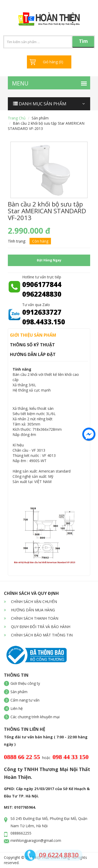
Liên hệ (17, 708)
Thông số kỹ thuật (32, 345)
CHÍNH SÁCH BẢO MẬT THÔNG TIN (38, 635)
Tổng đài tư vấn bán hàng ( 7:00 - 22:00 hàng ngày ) (46, 741)
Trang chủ (17, 118)
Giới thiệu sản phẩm (33, 335)
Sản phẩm (40, 118)
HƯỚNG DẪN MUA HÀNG (29, 610)
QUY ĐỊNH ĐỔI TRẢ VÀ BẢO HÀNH (37, 627)
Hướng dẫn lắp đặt (33, 354)
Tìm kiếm (83, 43)
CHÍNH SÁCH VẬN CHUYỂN (30, 602)
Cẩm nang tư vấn (25, 700)
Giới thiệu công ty (25, 683)
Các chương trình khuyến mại (35, 717)
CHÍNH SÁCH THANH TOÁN (31, 618)
